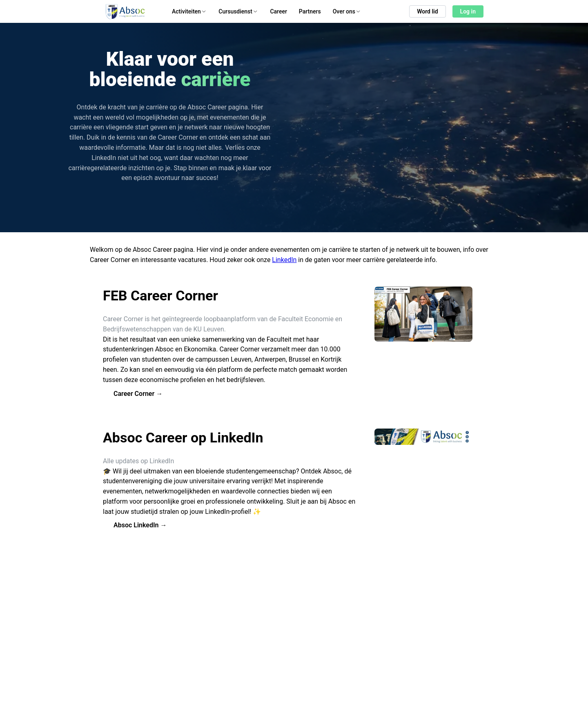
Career (278, 11)
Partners (310, 11)
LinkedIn (284, 260)
